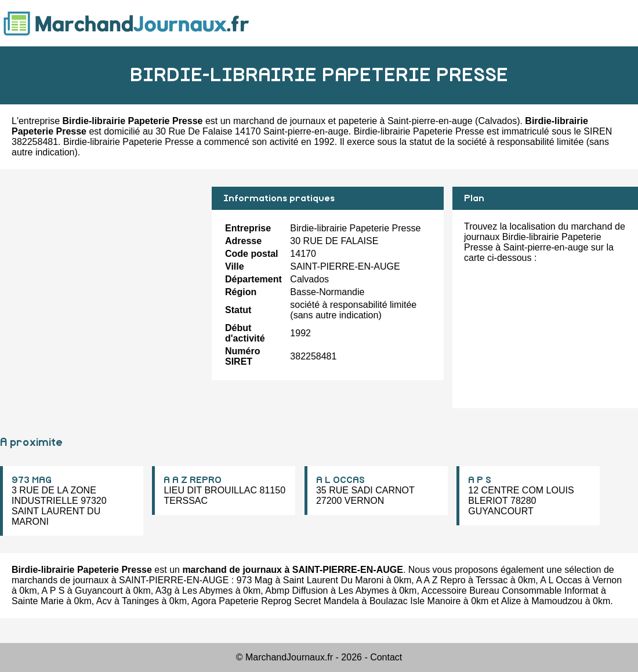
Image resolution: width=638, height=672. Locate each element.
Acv (104, 601)
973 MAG (32, 480)
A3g (164, 591)
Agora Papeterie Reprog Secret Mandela (275, 601)
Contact (386, 657)
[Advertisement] (101, 268)
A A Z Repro (441, 580)
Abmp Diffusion (296, 591)
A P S (480, 480)
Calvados (497, 121)
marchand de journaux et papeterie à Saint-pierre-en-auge (353, 121)
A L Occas (561, 580)
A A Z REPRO (193, 480)
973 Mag (255, 580)
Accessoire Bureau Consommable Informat (510, 591)
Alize (511, 601)
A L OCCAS (340, 480)
